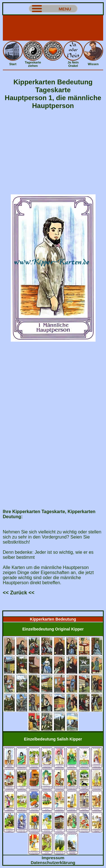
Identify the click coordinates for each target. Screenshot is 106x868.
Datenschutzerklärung (53, 862)
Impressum (53, 858)
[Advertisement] (53, 28)
